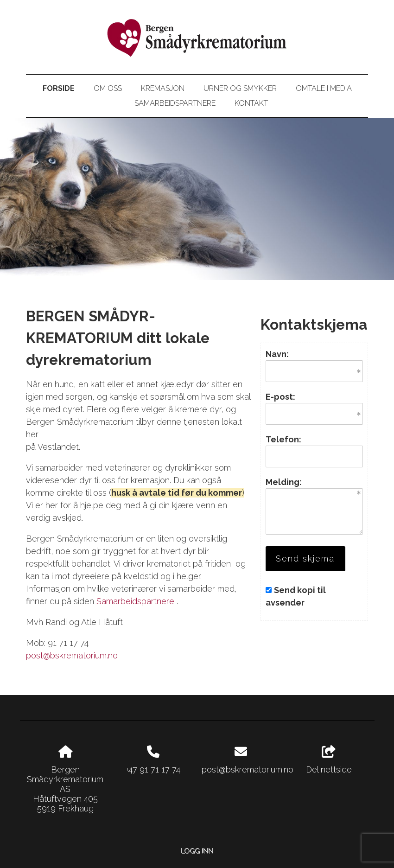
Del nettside (329, 760)
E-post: (280, 397)
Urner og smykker (240, 88)
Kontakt (251, 103)
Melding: (284, 482)
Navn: (277, 354)
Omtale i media (324, 88)
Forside (59, 88)
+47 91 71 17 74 (153, 769)
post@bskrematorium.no (72, 655)
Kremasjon (163, 88)
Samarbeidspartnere (175, 103)
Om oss (108, 88)
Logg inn (197, 851)
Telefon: (283, 439)
